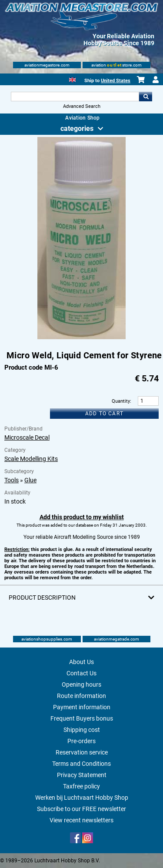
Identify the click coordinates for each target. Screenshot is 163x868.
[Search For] (75, 97)
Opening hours (81, 684)
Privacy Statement (82, 775)
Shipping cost (82, 730)
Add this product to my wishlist (82, 517)
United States (116, 81)
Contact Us (81, 673)
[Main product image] (81, 337)
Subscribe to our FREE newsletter (81, 809)
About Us (81, 662)
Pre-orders (81, 741)
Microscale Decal (27, 437)
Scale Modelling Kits (31, 459)
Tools (12, 480)
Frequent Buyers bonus (82, 718)
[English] (72, 79)
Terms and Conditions (81, 764)
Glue (30, 480)
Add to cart (104, 414)
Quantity (121, 401)
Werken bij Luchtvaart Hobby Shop (82, 798)
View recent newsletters (81, 820)
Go (146, 97)
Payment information (82, 707)
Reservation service (82, 752)
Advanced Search (82, 106)
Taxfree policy (81, 786)
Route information (81, 696)
